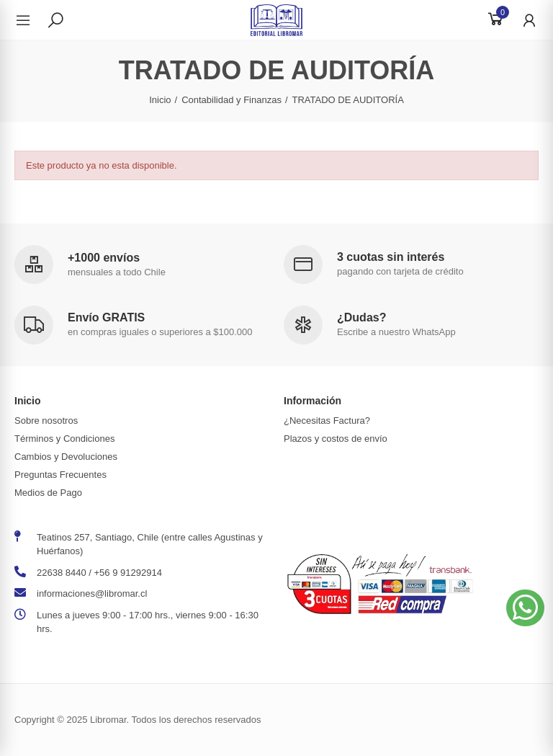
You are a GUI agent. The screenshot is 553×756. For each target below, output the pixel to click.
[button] (525, 608)
